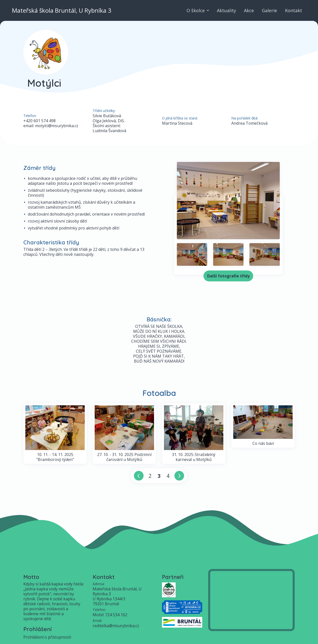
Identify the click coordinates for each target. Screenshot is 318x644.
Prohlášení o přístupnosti (47, 637)
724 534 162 (116, 615)
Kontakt (294, 10)
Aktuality (226, 10)
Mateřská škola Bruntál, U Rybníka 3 (62, 10)
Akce (249, 10)
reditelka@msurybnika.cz (116, 626)
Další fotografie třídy (228, 276)
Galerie (269, 10)
